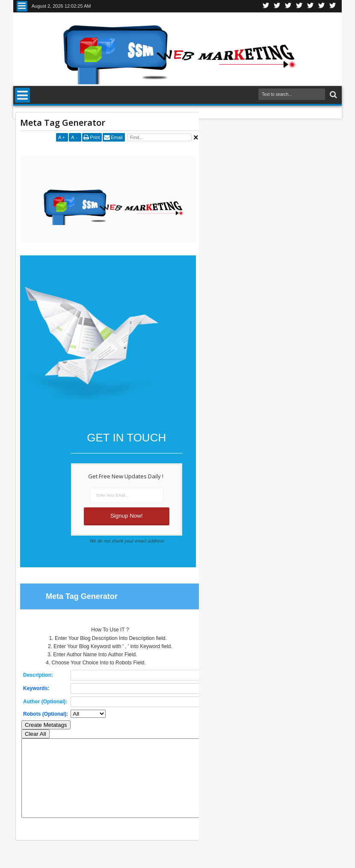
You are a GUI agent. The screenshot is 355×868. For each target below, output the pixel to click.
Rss (299, 6)
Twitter (266, 6)
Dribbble (322, 6)
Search (333, 95)
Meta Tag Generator (63, 123)
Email (117, 137)
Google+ (288, 6)
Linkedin (311, 6)
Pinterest (333, 6)
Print (95, 137)
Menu (22, 6)
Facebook (277, 6)
